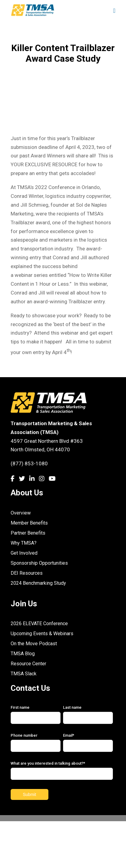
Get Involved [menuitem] (24, 553)
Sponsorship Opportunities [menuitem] (39, 563)
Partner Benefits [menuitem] (28, 533)
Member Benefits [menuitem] (29, 523)
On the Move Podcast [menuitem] (34, 644)
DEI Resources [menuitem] (27, 573)
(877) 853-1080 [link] (29, 463)
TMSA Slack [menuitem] (24, 674)
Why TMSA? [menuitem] (24, 543)
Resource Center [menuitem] (28, 664)
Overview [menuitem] (21, 513)
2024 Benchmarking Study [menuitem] (38, 583)
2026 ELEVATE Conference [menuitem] (39, 623)
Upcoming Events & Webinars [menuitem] (42, 634)
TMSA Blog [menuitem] (23, 654)
